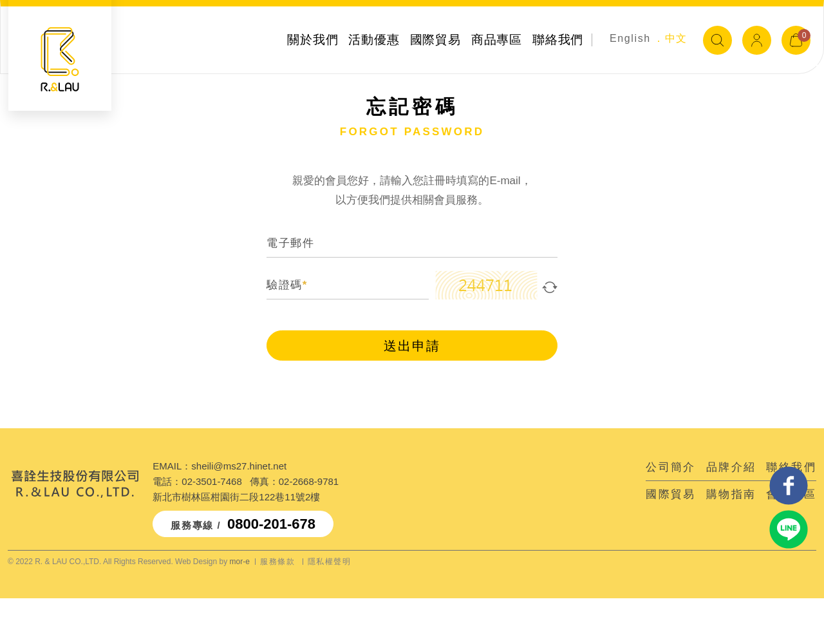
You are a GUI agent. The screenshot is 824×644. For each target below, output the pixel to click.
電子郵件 (290, 244)
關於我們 (313, 40)
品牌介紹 (731, 467)
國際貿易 (435, 40)
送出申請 (412, 346)
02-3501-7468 (211, 481)
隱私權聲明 (330, 562)
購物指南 (731, 494)
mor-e (240, 562)
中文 (676, 38)
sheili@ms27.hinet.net (239, 466)
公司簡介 (671, 467)
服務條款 (277, 562)
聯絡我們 (558, 40)
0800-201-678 (271, 524)
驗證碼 (287, 286)
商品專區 (497, 40)
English (630, 38)
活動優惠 (374, 40)
